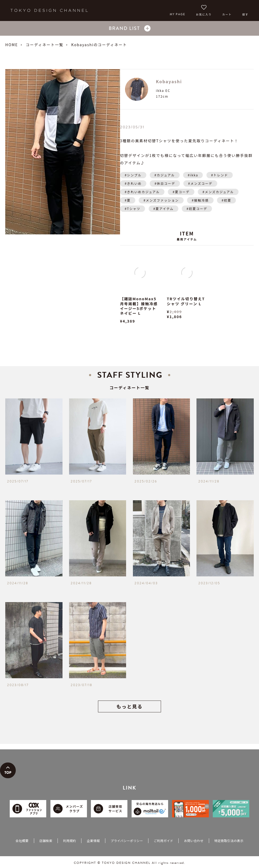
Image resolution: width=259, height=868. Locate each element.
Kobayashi (169, 81)
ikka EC (163, 90)
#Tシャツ (133, 209)
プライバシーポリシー (127, 841)
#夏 (128, 200)
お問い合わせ (194, 841)
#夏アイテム (164, 209)
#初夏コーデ (197, 209)
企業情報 (93, 841)
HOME (12, 45)
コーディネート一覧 (45, 45)
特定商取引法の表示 (229, 841)
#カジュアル (165, 175)
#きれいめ (133, 183)
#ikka (193, 175)
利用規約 (69, 841)
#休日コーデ (165, 183)
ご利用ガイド (163, 841)
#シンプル (133, 175)
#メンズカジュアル (218, 192)
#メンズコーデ (200, 183)
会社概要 (22, 841)
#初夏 (227, 200)
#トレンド (220, 175)
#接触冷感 (200, 200)
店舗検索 (46, 841)
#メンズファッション (161, 200)
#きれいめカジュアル (142, 192)
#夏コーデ (181, 192)
